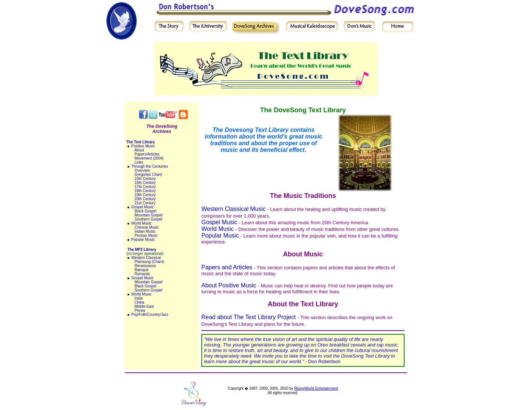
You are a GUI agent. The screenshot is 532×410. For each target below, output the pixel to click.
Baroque (141, 270)
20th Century (145, 199)
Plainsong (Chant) (149, 262)
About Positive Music (229, 285)
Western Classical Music (233, 209)
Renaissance (145, 266)
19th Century (145, 195)
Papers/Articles (147, 154)
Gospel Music (142, 207)
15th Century (145, 179)
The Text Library (141, 142)
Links (139, 162)
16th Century (145, 183)
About (139, 150)
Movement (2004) (149, 158)
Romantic (142, 274)
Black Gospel (145, 211)
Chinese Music (147, 227)
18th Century (145, 191)
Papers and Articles (227, 267)
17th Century (145, 187)
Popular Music (143, 240)
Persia (140, 310)
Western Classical (146, 258)
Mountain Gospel (149, 215)
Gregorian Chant (148, 175)
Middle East (144, 306)
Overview (142, 170)
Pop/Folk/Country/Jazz (150, 315)
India (139, 298)
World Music (141, 223)
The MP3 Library (142, 250)
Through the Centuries (150, 166)
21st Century (145, 203)
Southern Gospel (148, 219)
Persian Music (146, 235)
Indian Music (145, 231)
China (139, 302)
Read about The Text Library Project (249, 317)
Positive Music (143, 146)
